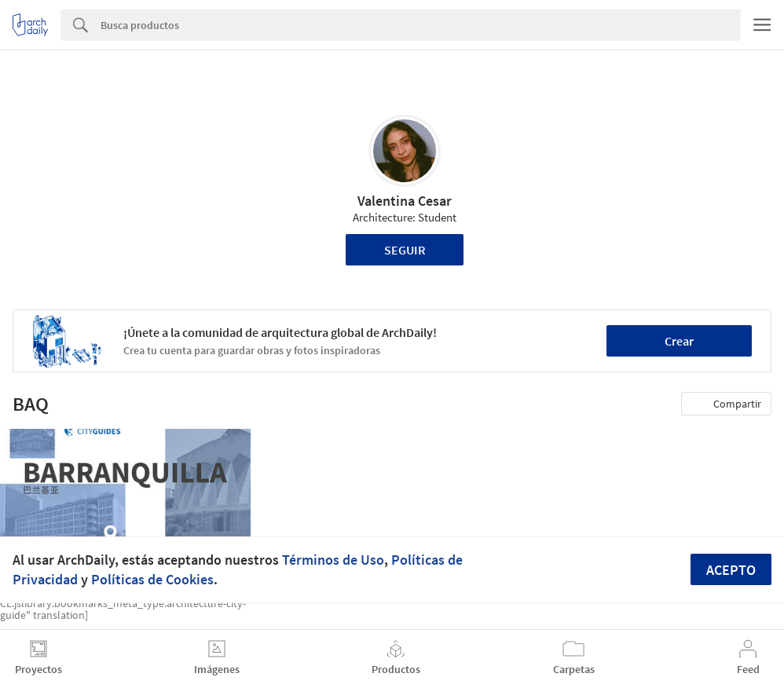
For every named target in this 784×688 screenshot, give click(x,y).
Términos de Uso (333, 560)
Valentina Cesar (405, 201)
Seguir (405, 250)
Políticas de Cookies (152, 579)
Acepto (731, 570)
